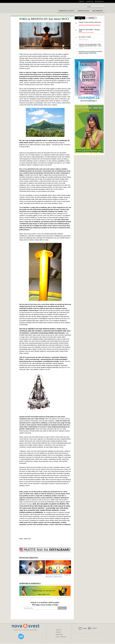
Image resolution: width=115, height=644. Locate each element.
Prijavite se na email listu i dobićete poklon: (45, 603)
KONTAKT (59, 632)
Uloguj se (90, 1)
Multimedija (98, 11)
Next (70, 567)
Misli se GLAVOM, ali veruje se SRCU (31, 575)
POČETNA (59, 630)
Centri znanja (83, 11)
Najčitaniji (91, 18)
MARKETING (59, 635)
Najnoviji (80, 18)
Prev (21, 567)
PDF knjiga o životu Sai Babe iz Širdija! (45, 605)
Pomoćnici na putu (67, 11)
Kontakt (82, 1)
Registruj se (99, 1)
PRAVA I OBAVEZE (61, 637)
